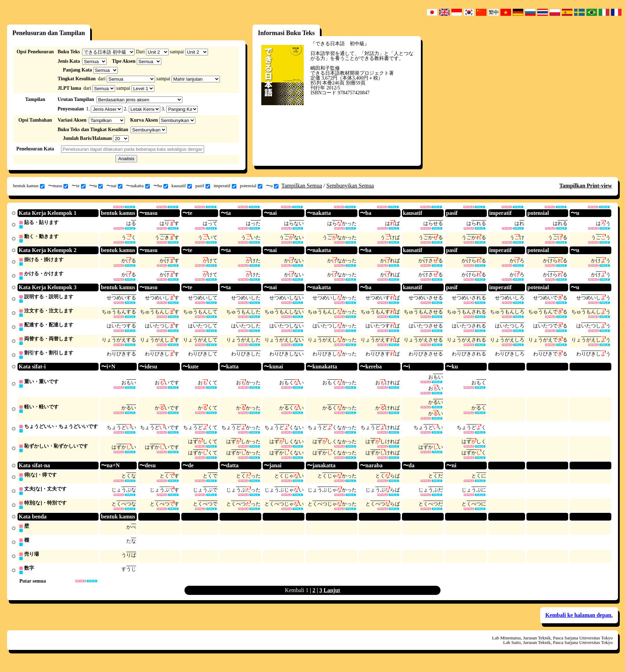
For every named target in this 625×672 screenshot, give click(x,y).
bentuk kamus (29, 186)
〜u (272, 186)
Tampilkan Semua (302, 186)
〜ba (161, 186)
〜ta (96, 186)
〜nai (114, 186)
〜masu (58, 186)
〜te (78, 186)
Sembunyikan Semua (350, 186)
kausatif (182, 186)
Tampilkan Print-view (586, 186)
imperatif (225, 186)
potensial (251, 186)
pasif (203, 186)
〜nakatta (138, 186)
